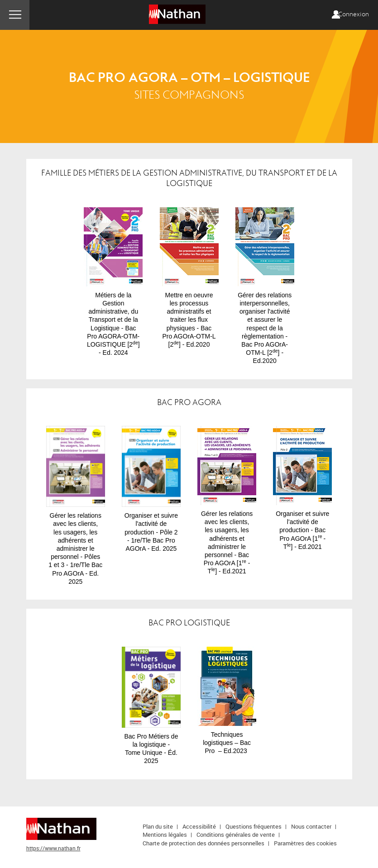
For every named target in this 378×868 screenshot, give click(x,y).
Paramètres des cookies (305, 843)
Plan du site (158, 826)
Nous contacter (311, 826)
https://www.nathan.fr (53, 848)
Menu (15, 15)
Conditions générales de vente (236, 835)
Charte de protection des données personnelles (203, 843)
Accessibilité (199, 826)
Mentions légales (165, 835)
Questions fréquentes (254, 826)
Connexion (354, 14)
